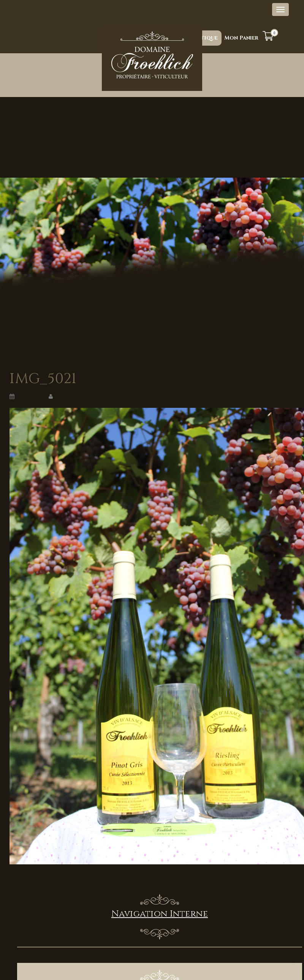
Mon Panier (241, 38)
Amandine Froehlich (79, 396)
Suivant (21, 404)
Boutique (203, 38)
